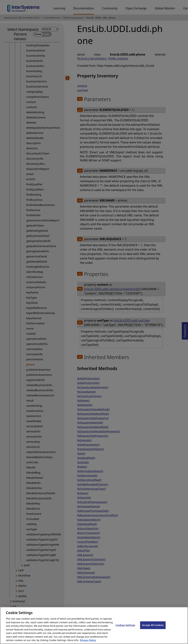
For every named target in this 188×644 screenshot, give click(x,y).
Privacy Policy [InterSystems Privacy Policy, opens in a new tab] (88, 640)
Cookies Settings (125, 625)
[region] (94, 625)
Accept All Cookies (153, 625)
